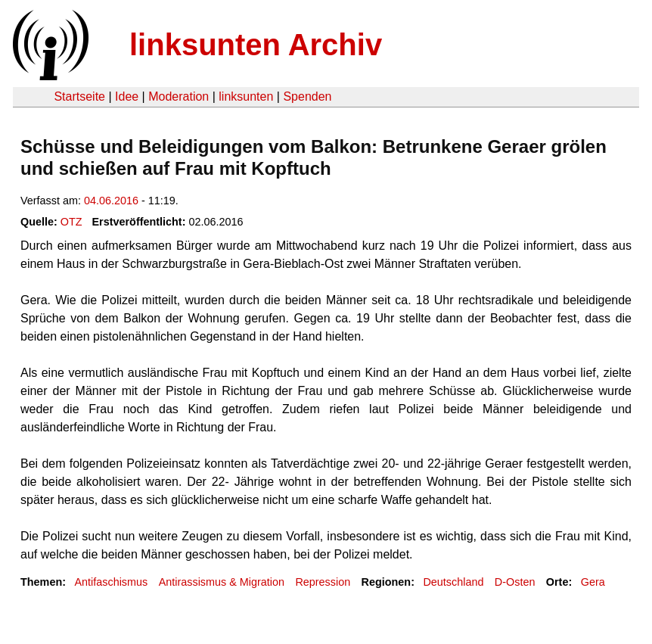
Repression (323, 582)
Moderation (179, 96)
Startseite (79, 96)
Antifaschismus (111, 582)
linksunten (246, 96)
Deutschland (453, 582)
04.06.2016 (111, 201)
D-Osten (515, 582)
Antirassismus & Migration (222, 582)
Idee (127, 96)
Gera (593, 582)
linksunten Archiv (256, 45)
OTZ (71, 222)
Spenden (307, 96)
